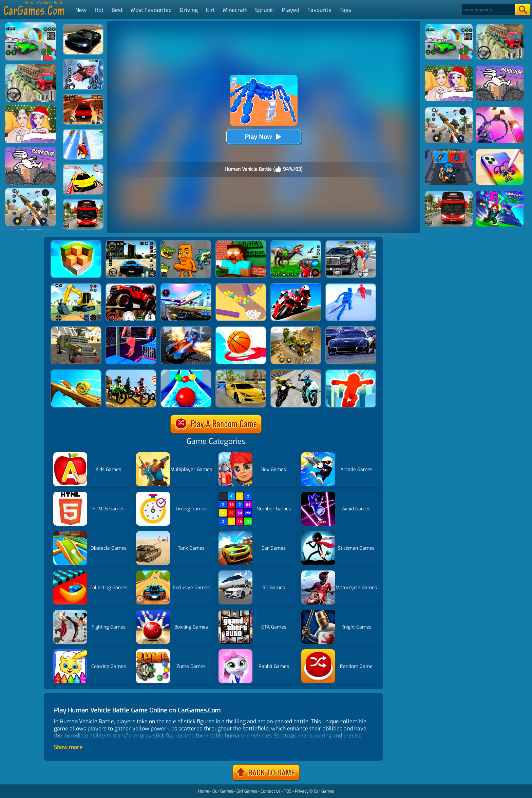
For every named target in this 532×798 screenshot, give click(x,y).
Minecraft (235, 10)
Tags (345, 10)
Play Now (263, 137)
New (81, 10)
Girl (210, 10)
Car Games (324, 791)
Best (117, 10)
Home (204, 791)
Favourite (319, 10)
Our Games (223, 791)
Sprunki (264, 10)
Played (291, 10)
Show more (68, 747)
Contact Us (271, 791)
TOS (288, 791)
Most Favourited (151, 10)
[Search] (488, 10)
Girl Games (247, 791)
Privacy (302, 791)
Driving (189, 10)
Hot (99, 10)
